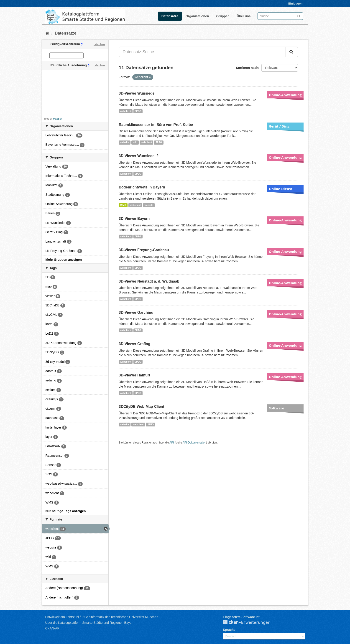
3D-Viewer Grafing (135, 344)
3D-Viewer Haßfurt (135, 375)
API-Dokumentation (194, 443)
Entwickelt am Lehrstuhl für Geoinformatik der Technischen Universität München (102, 617)
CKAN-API (53, 628)
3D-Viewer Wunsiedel (137, 93)
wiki (135, 142)
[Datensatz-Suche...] (202, 52)
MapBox (58, 119)
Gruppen (223, 16)
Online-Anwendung (285, 95)
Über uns (244, 16)
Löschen (99, 44)
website (125, 142)
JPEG (138, 111)
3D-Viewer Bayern (134, 219)
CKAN (250, 622)
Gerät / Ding (279, 126)
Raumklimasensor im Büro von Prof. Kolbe (156, 125)
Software (277, 408)
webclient (126, 111)
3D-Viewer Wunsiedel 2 (139, 156)
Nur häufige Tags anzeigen (66, 511)
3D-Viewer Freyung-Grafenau (144, 250)
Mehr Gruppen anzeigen (64, 260)
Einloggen (295, 4)
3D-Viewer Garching (136, 312)
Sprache (229, 630)
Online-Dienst (281, 189)
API (172, 443)
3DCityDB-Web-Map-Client (142, 407)
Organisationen (197, 16)
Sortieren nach (247, 68)
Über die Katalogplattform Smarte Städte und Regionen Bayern (90, 623)
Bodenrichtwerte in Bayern (142, 187)
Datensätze (170, 16)
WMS (123, 205)
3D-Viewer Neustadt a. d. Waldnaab (149, 281)
